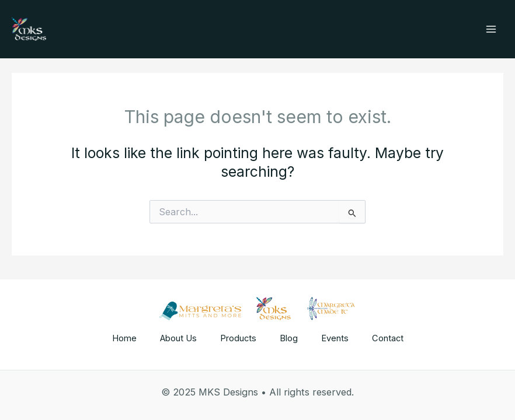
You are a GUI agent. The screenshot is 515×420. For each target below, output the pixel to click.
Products (238, 338)
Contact (388, 338)
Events (335, 338)
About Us (178, 338)
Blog (289, 338)
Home (124, 338)
